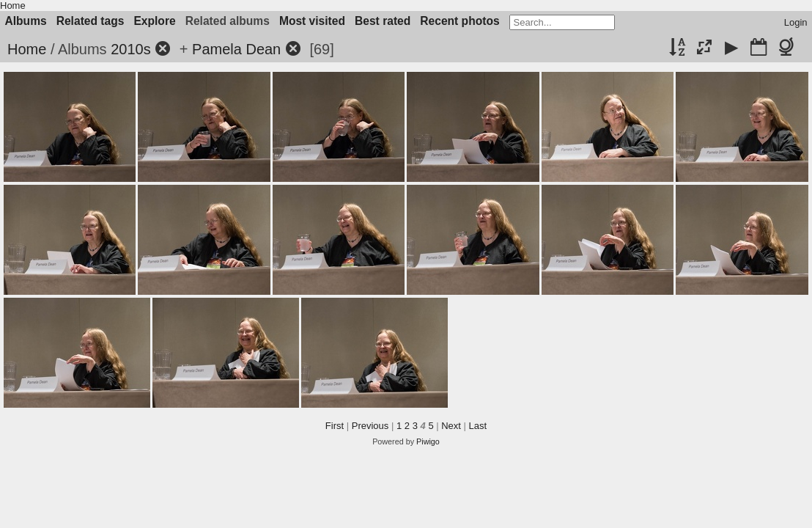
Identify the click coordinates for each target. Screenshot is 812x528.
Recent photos (459, 21)
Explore (154, 21)
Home (13, 5)
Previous (370, 426)
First (335, 426)
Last (478, 426)
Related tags (91, 21)
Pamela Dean (236, 49)
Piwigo (428, 441)
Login (796, 22)
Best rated (383, 21)
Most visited (312, 21)
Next (451, 426)
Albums (26, 21)
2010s (131, 49)
